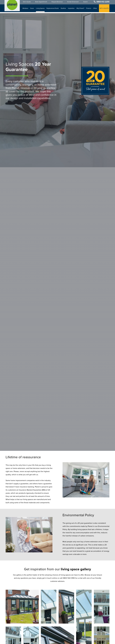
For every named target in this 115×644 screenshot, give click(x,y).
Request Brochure (57, 3)
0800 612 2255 (103, 3)
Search (86, 3)
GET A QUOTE (104, 9)
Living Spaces (40, 9)
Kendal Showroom (73, 3)
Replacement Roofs (53, 9)
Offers (95, 9)
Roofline (63, 9)
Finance (89, 9)
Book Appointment (41, 3)
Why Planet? (80, 9)
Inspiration (71, 9)
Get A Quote (27, 3)
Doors (32, 9)
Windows (26, 9)
